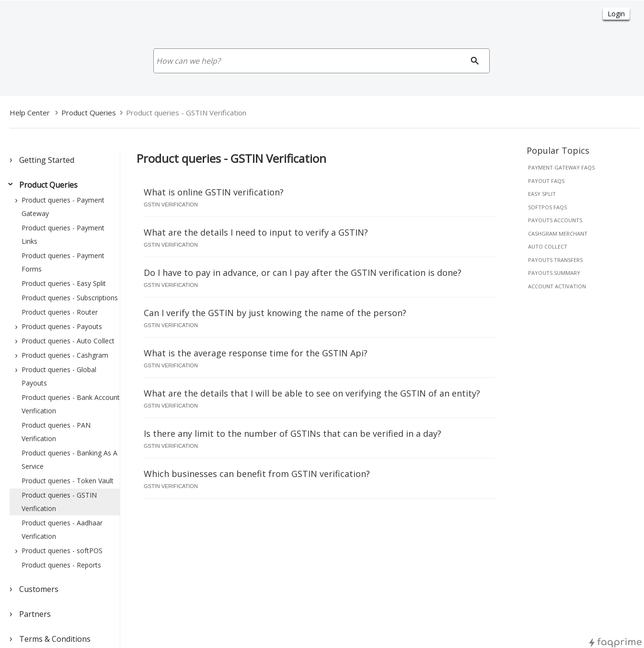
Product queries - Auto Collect (68, 341)
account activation (557, 286)
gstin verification (171, 205)
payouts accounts (555, 220)
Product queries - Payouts (62, 326)
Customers (39, 589)
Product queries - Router (60, 312)
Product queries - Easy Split (64, 283)
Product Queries (48, 185)
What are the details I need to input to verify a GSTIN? (256, 232)
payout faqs (546, 181)
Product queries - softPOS (62, 551)
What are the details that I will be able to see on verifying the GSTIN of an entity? (312, 393)
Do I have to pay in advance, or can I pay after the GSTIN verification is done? (303, 273)
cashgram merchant (558, 233)
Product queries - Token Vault (68, 481)
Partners (35, 614)
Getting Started (47, 160)
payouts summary (554, 273)
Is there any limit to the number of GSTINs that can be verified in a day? (293, 433)
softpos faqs (547, 207)
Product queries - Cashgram (65, 355)
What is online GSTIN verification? (214, 192)
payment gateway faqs (561, 167)
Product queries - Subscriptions (70, 298)
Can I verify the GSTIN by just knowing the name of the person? (275, 313)
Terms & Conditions (55, 639)
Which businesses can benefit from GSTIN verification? (257, 474)
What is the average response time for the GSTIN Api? (256, 353)
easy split (542, 194)
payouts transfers (555, 260)
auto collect (548, 246)
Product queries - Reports (61, 565)
